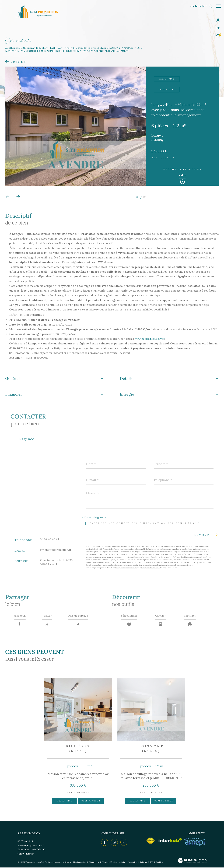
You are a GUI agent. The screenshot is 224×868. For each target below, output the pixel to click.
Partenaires (133, 863)
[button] (18, 197)
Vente (71, 48)
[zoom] (76, 185)
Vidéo (182, 175)
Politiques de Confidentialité (126, 568)
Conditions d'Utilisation (150, 568)
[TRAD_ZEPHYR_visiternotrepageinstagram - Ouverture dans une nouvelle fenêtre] (114, 842)
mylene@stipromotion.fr (56, 550)
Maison (128, 48)
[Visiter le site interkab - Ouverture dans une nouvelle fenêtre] (170, 841)
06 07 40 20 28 (49, 539)
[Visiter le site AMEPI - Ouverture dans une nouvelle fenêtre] (195, 843)
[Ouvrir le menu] (218, 6)
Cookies (159, 863)
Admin (122, 863)
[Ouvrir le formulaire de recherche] (199, 6)
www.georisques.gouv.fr (149, 339)
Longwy (115, 48)
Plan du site (94, 863)
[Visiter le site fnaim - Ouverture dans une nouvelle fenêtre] (150, 841)
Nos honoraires (80, 863)
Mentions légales (110, 863)
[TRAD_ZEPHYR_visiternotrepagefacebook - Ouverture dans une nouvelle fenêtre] (104, 842)
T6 (138, 48)
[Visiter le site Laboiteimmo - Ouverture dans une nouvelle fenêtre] (192, 862)
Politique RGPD (147, 863)
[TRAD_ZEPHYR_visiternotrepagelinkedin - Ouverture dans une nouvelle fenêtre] (123, 842)
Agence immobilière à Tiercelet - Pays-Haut (34, 48)
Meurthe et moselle (92, 48)
